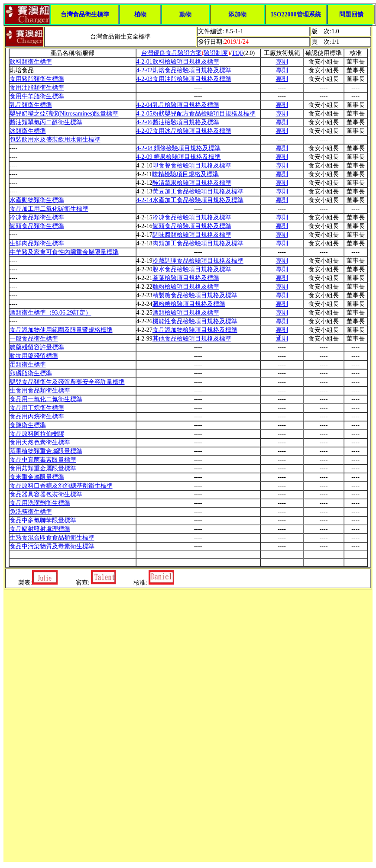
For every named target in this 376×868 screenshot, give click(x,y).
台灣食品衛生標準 (85, 14)
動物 (185, 14)
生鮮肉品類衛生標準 (37, 243)
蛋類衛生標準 (28, 365)
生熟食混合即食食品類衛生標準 (52, 538)
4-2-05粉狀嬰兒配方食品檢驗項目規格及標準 (196, 114)
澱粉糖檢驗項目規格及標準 (189, 304)
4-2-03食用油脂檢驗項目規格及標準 (184, 79)
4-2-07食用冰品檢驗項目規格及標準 (184, 131)
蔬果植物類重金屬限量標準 (46, 451)
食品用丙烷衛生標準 (37, 416)
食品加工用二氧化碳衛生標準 (49, 209)
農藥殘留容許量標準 (37, 347)
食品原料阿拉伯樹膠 (37, 434)
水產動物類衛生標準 (37, 200)
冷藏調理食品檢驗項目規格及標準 (198, 261)
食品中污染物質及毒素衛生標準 (52, 546)
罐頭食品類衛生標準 (37, 226)
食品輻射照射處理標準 (40, 529)
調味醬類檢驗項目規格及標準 (192, 235)
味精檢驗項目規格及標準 (185, 174)
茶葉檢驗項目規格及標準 (186, 278)
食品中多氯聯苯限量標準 (43, 520)
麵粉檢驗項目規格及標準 (186, 287)
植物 (140, 14)
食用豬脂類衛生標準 (37, 79)
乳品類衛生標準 (31, 105)
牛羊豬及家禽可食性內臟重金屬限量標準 (64, 252)
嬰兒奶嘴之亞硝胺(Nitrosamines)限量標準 (64, 114)
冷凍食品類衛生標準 (37, 217)
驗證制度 (216, 53)
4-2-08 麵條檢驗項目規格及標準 (179, 148)
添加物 (237, 14)
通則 (282, 339)
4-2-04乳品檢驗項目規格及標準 (178, 105)
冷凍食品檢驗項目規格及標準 (192, 217)
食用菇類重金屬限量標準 (43, 468)
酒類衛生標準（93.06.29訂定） (50, 313)
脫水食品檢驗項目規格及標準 (192, 269)
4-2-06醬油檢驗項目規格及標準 (178, 122)
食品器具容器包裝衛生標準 (46, 494)
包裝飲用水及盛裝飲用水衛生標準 (55, 140)
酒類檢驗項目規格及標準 (186, 313)
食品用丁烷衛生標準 (37, 408)
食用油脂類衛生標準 (37, 88)
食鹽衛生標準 (28, 425)
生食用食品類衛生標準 (40, 391)
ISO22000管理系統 (296, 14)
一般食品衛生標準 (34, 339)
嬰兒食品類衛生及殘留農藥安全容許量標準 (67, 382)
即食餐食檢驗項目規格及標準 (192, 166)
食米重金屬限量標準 (37, 477)
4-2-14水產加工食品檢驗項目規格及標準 (190, 200)
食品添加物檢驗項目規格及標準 (195, 330)
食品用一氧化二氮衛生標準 (46, 399)
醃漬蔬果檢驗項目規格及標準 (192, 183)
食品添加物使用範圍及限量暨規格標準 (61, 330)
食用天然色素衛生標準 (40, 442)
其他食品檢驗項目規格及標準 (192, 339)
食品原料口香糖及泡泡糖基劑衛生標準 (61, 486)
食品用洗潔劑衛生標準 (40, 503)
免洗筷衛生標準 (31, 512)
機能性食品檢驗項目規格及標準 (195, 321)
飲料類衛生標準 (31, 62)
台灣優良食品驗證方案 (172, 53)
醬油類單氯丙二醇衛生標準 (46, 122)
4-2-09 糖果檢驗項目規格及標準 (179, 157)
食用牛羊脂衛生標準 (37, 96)
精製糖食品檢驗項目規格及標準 (195, 295)
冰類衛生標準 (28, 131)
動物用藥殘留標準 (34, 356)
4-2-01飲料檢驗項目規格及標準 (178, 62)
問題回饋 (351, 14)
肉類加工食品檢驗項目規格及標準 (198, 243)
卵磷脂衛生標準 (31, 373)
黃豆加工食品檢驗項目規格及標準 (198, 191)
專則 (282, 62)
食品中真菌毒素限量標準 (43, 460)
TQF (237, 53)
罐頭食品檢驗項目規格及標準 (192, 226)
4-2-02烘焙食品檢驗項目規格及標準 (184, 70)
